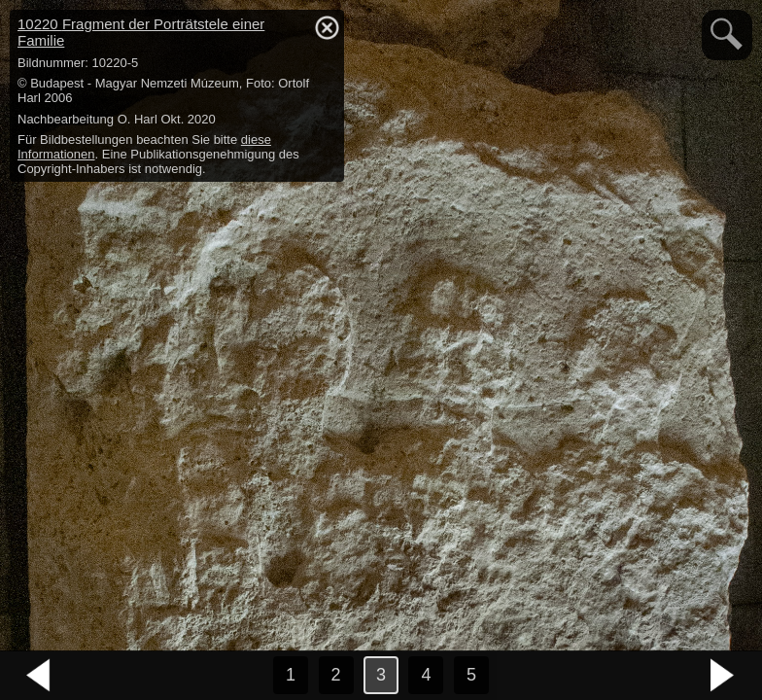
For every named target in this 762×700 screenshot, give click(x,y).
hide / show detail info (327, 27)
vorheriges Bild (39, 676)
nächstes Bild (723, 676)
